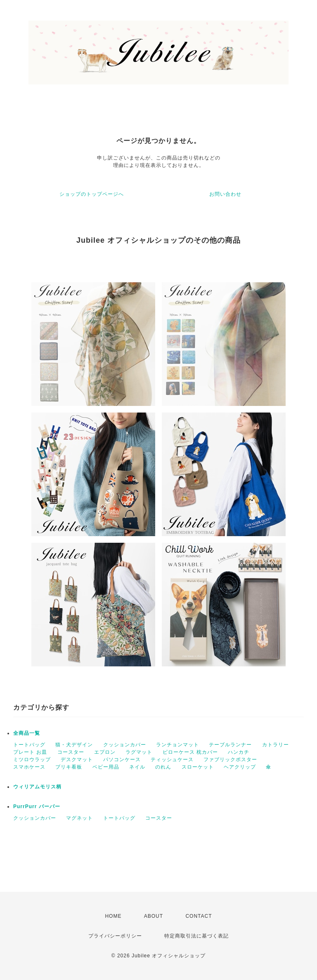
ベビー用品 (106, 767)
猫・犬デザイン (74, 745)
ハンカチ (239, 752)
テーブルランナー (230, 745)
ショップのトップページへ (92, 194)
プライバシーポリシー (115, 936)
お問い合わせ (225, 194)
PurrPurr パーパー (37, 807)
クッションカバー (125, 745)
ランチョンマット (177, 745)
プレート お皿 (30, 752)
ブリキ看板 (69, 767)
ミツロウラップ (32, 760)
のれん (163, 767)
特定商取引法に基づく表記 (196, 936)
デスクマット (77, 760)
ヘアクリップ (240, 767)
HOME (113, 916)
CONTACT (199, 916)
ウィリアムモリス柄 (37, 787)
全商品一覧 (27, 733)
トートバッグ (29, 745)
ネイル (137, 767)
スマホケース (29, 767)
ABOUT (154, 916)
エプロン (105, 752)
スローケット (198, 767)
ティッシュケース (172, 760)
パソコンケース (122, 760)
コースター (71, 752)
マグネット (79, 818)
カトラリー (276, 745)
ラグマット (139, 752)
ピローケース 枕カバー (190, 752)
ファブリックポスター (230, 760)
